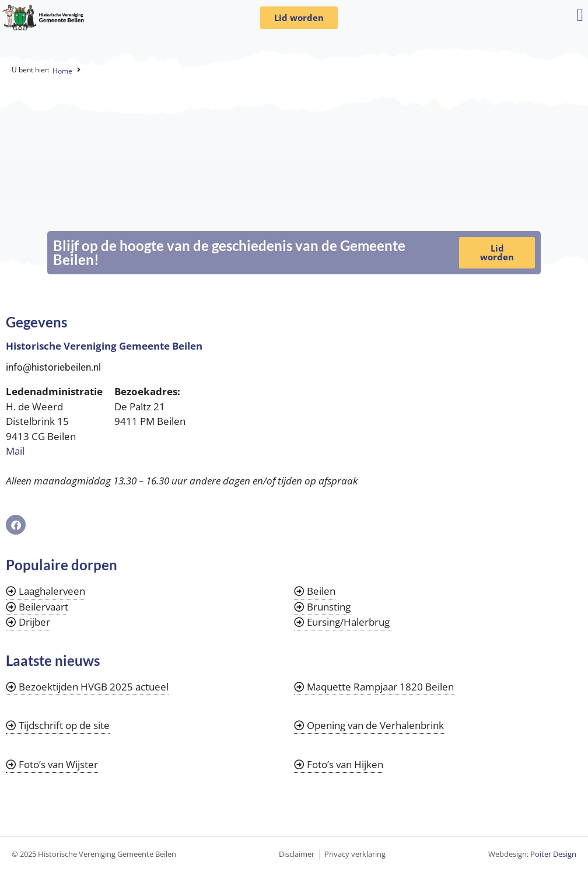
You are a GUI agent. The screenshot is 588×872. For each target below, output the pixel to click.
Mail (15, 451)
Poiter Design (553, 854)
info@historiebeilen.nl (53, 367)
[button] (580, 15)
